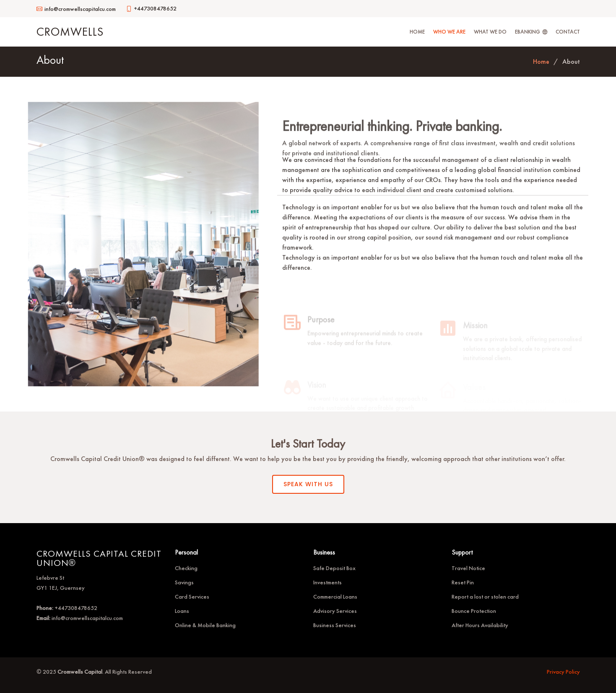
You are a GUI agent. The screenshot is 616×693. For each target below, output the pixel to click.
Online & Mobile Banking (205, 625)
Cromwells (70, 32)
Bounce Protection (474, 611)
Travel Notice (468, 568)
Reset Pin (463, 582)
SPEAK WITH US (308, 484)
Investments (327, 582)
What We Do (490, 32)
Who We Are (449, 32)
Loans (182, 611)
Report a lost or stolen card (485, 597)
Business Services (335, 625)
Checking (186, 568)
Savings (184, 582)
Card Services (192, 597)
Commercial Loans (335, 597)
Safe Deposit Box (334, 568)
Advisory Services (335, 611)
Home (417, 32)
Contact (568, 32)
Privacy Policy (563, 672)
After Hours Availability (480, 625)
